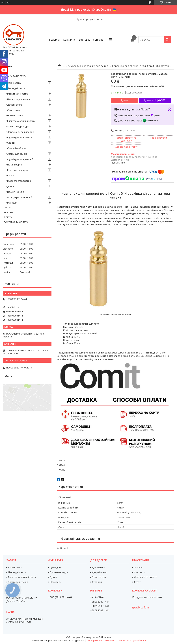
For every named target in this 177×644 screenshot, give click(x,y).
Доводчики (98, 567)
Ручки (53, 577)
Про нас (8, 208)
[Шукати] (167, 40)
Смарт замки (15, 110)
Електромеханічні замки (21, 121)
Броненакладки (59, 572)
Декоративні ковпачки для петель (88, 66)
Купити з (155, 100)
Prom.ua (107, 637)
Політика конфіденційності (131, 640)
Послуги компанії (17, 192)
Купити (125, 100)
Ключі (11, 175)
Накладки (56, 582)
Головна (54, 40)
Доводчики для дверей (21, 132)
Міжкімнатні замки (18, 94)
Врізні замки (14, 83)
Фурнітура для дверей (20, 159)
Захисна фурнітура (18, 126)
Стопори (97, 582)
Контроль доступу (18, 170)
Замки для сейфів (17, 154)
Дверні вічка (99, 572)
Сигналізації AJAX (17, 148)
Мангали (12, 203)
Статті (138, 582)
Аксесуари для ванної (20, 197)
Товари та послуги (15, 76)
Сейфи (11, 143)
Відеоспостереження (19, 181)
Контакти (69, 40)
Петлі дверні (14, 165)
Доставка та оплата (91, 40)
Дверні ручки (15, 105)
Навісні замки (15, 115)
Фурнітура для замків (20, 137)
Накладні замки (16, 88)
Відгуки (8, 217)
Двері (10, 186)
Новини (8, 212)
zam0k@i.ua (13, 307)
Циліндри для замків (19, 99)
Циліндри (55, 567)
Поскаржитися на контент (101, 640)
